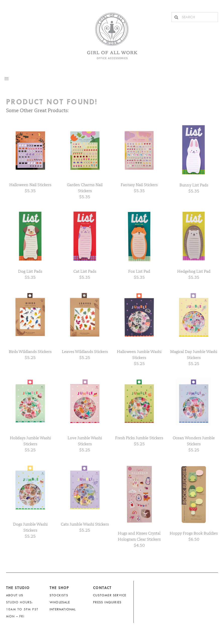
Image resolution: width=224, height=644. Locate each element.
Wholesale (60, 602)
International (63, 609)
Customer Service (110, 595)
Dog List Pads (30, 271)
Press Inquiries (107, 602)
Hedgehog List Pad (194, 271)
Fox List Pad (139, 271)
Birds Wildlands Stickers (30, 352)
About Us (15, 595)
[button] (7, 79)
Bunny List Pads (194, 185)
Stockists (59, 595)
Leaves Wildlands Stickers (85, 352)
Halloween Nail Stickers (30, 185)
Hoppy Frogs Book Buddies (194, 533)
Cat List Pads (85, 271)
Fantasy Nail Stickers (139, 185)
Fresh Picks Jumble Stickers (139, 438)
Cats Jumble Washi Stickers (85, 524)
